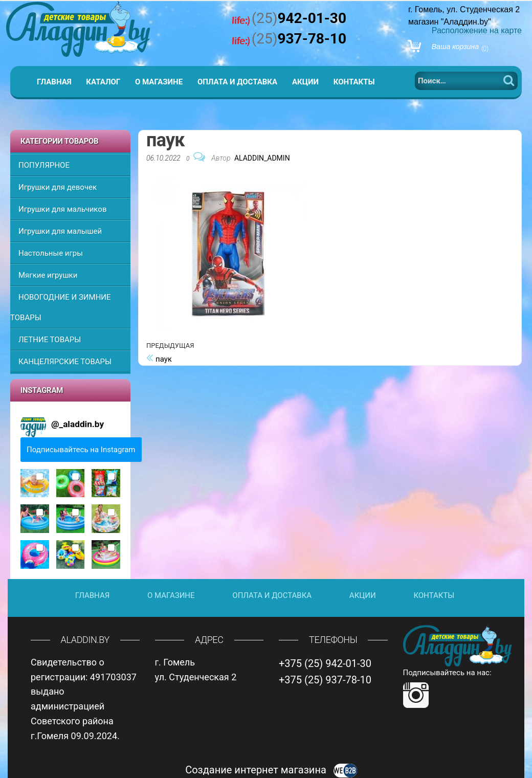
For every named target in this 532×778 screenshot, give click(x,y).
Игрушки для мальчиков (62, 209)
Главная (54, 82)
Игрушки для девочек (58, 187)
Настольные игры (51, 253)
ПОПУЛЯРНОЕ (44, 165)
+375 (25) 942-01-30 (325, 663)
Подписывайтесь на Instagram (81, 450)
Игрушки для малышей (60, 231)
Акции (305, 82)
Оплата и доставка (237, 82)
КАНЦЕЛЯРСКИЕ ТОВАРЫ (65, 362)
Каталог (103, 82)
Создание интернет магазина (271, 770)
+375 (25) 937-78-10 (325, 680)
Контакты (354, 82)
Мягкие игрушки (48, 275)
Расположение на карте (477, 30)
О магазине (159, 82)
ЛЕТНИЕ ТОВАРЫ (50, 340)
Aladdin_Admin (262, 158)
